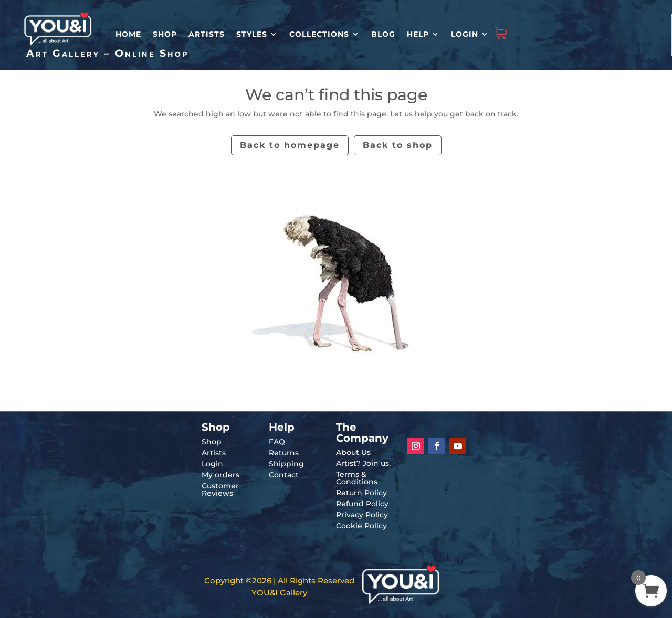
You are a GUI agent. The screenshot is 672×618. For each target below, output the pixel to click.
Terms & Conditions (357, 478)
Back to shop (398, 145)
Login (465, 34)
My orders (220, 475)
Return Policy (361, 493)
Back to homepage (290, 145)
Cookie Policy (361, 526)
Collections (319, 34)
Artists (207, 34)
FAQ (277, 442)
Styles (252, 34)
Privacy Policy (362, 515)
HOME (128, 34)
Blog (383, 34)
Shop (165, 34)
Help (418, 34)
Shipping (286, 464)
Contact (284, 475)
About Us (353, 452)
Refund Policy (362, 504)
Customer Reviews (220, 489)
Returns (284, 453)
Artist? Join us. (363, 463)
